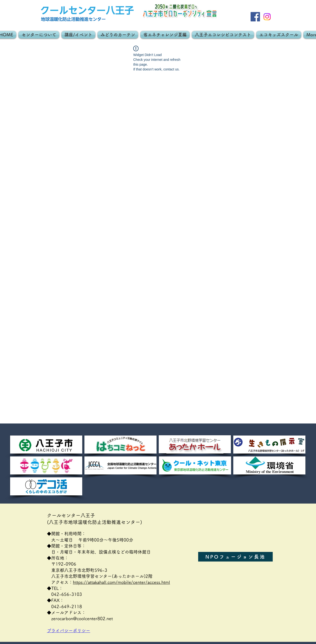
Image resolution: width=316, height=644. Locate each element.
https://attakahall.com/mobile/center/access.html (121, 582)
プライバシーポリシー (71, 631)
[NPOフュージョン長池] (235, 557)
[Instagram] (267, 17)
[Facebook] (255, 17)
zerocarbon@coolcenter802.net (82, 619)
